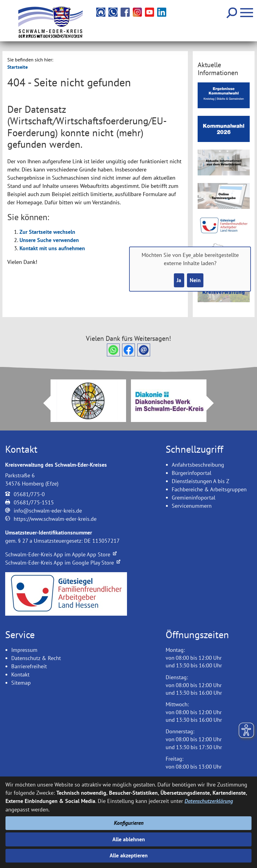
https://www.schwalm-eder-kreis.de (55, 519)
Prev (43, 403)
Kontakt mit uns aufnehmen (52, 248)
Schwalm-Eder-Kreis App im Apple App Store (61, 554)
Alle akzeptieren (129, 856)
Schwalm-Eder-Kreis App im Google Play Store (63, 563)
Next (214, 403)
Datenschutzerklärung (209, 801)
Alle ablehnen (129, 839)
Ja (179, 280)
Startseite (18, 67)
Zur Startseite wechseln (47, 232)
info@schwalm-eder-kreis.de (48, 511)
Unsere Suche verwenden (49, 240)
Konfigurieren (129, 823)
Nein (195, 280)
